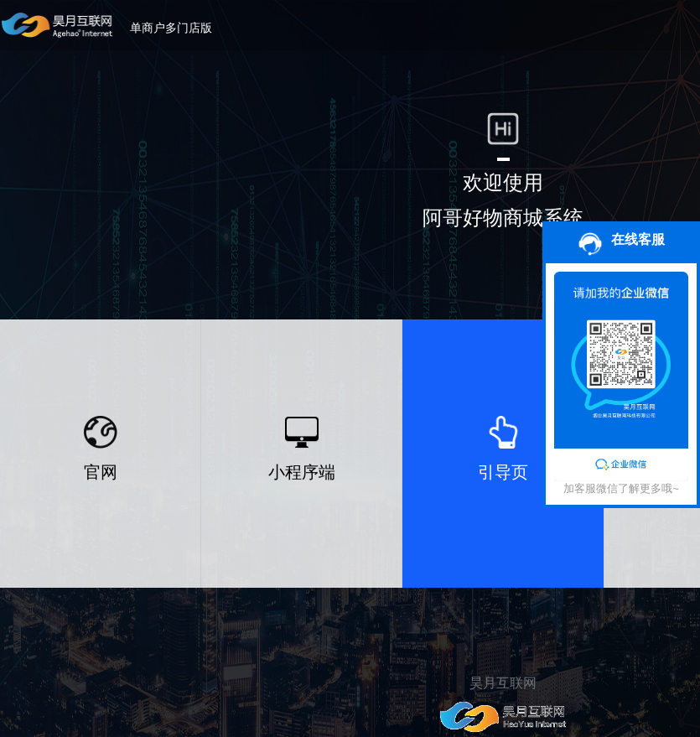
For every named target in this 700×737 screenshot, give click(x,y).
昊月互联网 (503, 683)
